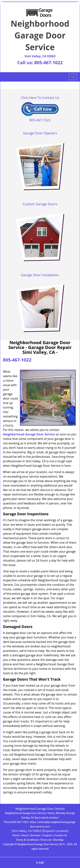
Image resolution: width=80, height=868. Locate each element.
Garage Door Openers (40, 133)
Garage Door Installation (40, 275)
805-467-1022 (48, 62)
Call (40, 862)
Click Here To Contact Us (40, 98)
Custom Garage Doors (40, 204)
